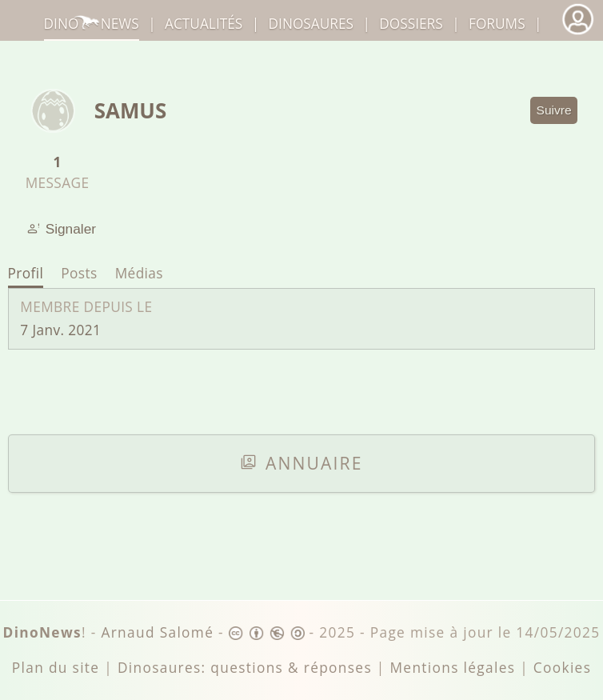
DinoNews (92, 24)
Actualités (204, 24)
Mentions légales (452, 668)
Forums (497, 24)
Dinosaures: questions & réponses (245, 668)
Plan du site (56, 668)
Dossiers (411, 24)
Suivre (554, 110)
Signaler (62, 229)
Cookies (562, 668)
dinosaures (311, 24)
